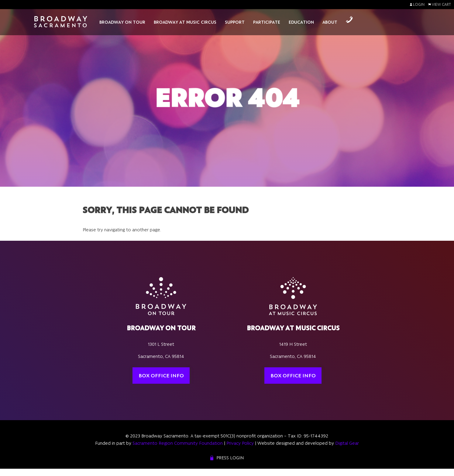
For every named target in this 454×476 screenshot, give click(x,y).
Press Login (230, 458)
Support (235, 22)
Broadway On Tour (122, 22)
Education (301, 22)
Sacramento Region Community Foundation (178, 443)
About (330, 22)
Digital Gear (347, 443)
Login (417, 5)
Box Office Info (161, 376)
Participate (267, 22)
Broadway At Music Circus (185, 22)
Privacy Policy (240, 443)
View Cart (440, 5)
